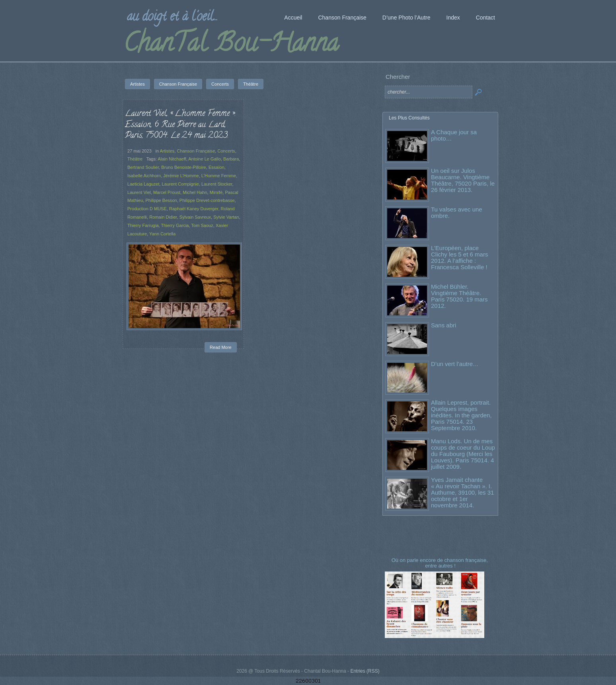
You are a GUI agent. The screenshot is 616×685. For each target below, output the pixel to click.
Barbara (231, 159)
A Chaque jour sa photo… (454, 135)
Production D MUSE (147, 209)
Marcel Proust (167, 192)
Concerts (226, 151)
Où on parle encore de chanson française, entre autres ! (441, 563)
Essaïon (216, 167)
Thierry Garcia (175, 225)
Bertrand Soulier (143, 167)
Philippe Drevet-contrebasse (207, 200)
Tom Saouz (202, 225)
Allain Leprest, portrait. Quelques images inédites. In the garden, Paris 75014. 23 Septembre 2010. (461, 415)
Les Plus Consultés (409, 118)
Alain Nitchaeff (172, 159)
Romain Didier (163, 217)
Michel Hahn (195, 192)
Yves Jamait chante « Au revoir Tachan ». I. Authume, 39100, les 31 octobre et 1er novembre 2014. (462, 492)
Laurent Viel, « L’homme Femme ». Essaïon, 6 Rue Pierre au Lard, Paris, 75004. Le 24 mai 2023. (180, 125)
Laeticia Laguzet (143, 184)
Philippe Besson (161, 200)
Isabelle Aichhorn (144, 176)
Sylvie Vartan (226, 217)
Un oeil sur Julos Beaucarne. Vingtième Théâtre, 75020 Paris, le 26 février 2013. (463, 180)
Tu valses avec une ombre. (457, 212)
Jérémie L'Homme (181, 176)
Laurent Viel (139, 192)
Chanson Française (196, 151)
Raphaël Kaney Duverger (194, 209)
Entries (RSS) (365, 671)
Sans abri (443, 325)
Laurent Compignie (180, 184)
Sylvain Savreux (195, 217)
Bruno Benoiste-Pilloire (183, 167)
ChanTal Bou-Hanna (231, 45)
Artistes (167, 151)
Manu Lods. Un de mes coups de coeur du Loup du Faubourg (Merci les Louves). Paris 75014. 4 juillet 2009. (463, 454)
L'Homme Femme (219, 176)
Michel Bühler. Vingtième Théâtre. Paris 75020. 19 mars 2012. (459, 296)
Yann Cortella (162, 234)
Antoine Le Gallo (205, 159)
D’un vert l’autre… (455, 364)
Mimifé (216, 192)
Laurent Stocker (217, 184)
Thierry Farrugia (143, 225)
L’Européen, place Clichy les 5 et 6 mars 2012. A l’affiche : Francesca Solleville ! (459, 257)
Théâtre (135, 159)
